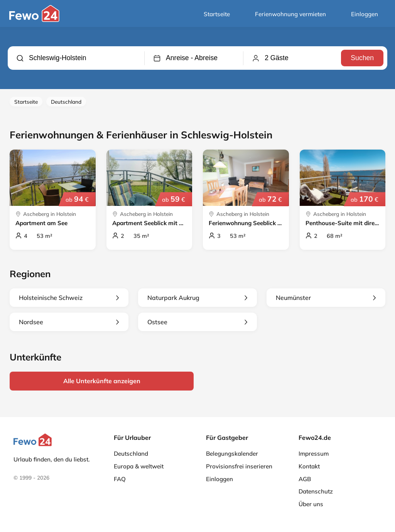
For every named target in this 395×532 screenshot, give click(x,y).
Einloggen (365, 14)
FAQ (120, 479)
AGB (305, 479)
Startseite (217, 14)
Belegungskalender (232, 454)
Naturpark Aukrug (197, 298)
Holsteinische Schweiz (69, 298)
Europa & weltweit (139, 466)
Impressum (314, 454)
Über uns (311, 504)
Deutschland (66, 102)
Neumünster (326, 298)
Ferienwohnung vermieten (290, 14)
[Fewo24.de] (35, 20)
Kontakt (309, 466)
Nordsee (69, 322)
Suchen (362, 58)
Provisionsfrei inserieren (239, 466)
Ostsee (197, 322)
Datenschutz (316, 491)
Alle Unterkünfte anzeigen (102, 381)
